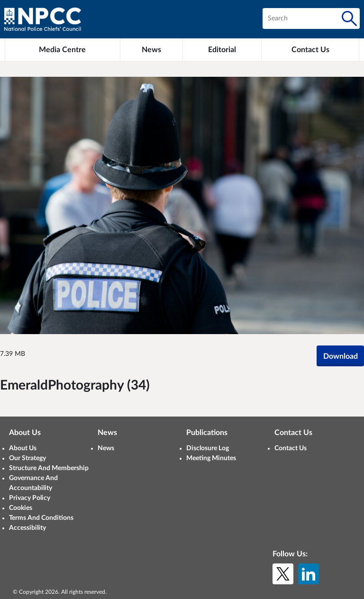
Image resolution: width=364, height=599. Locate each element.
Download (341, 356)
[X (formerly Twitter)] (283, 574)
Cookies (21, 508)
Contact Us (291, 448)
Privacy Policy (30, 498)
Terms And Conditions (41, 518)
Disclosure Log (208, 448)
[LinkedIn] (309, 574)
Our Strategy (27, 458)
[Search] (349, 18)
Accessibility (27, 528)
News (106, 448)
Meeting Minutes (211, 458)
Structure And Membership (49, 468)
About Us (23, 448)
